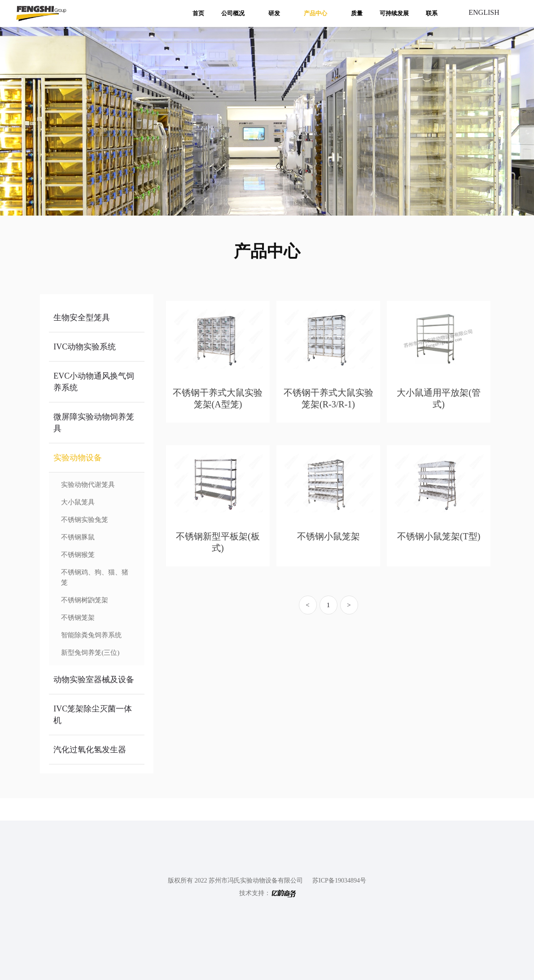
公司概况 (233, 13)
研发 (274, 13)
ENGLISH (484, 12)
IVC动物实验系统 (85, 347)
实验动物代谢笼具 (88, 485)
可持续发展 (394, 13)
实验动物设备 (78, 458)
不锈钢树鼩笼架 (85, 600)
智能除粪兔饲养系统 (91, 635)
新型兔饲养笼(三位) (90, 653)
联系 (432, 13)
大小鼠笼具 (78, 502)
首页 (198, 13)
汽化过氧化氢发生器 (90, 750)
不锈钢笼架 (78, 618)
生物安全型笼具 (82, 318)
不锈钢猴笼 (78, 555)
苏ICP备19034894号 (339, 881)
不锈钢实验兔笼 (85, 520)
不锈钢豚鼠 (78, 537)
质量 (357, 13)
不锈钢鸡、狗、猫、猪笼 (95, 577)
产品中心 (315, 13)
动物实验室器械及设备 (94, 680)
